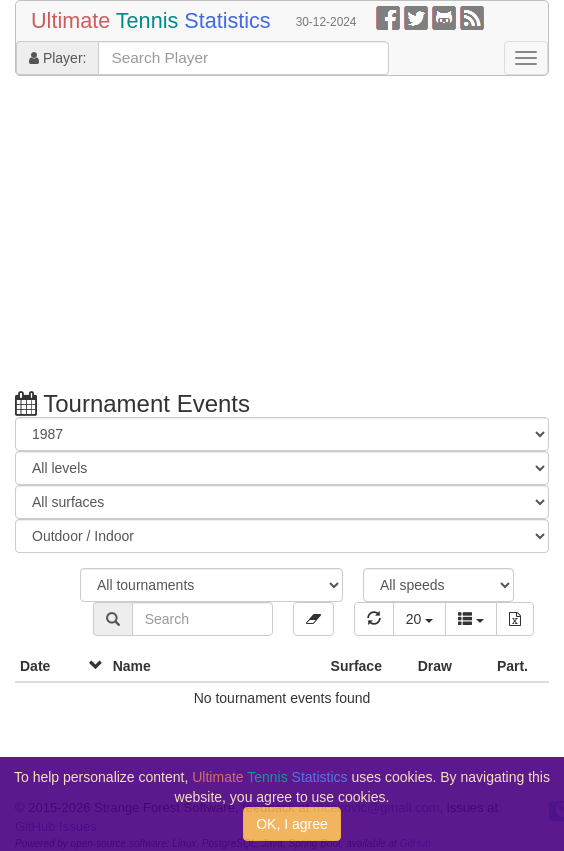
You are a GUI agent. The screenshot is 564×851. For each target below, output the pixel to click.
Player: (57, 58)
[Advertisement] (275, 236)
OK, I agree (292, 824)
